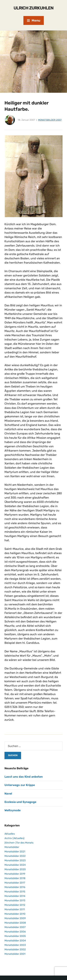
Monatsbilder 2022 (15, 856)
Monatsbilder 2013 (15, 901)
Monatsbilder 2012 (15, 905)
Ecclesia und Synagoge (20, 802)
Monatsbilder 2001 (15, 954)
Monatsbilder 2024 (15, 865)
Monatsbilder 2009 (15, 918)
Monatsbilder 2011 (15, 909)
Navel (8, 794)
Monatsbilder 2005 (15, 936)
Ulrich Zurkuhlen (33, 8)
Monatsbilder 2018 (15, 878)
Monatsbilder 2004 (15, 941)
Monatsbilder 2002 (15, 949)
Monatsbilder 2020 (15, 869)
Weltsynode (13, 810)
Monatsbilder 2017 (15, 883)
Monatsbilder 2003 (15, 945)
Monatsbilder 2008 (15, 923)
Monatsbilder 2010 (15, 914)
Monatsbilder (12, 847)
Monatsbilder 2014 (15, 896)
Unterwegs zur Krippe (20, 785)
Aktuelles (10, 834)
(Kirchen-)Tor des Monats (19, 843)
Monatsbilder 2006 (15, 932)
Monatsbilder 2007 (50, 120)
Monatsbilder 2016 (15, 887)
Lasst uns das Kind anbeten (24, 777)
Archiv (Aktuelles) (14, 838)
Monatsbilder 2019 (15, 874)
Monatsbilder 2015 (15, 892)
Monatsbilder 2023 (15, 860)
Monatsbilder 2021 (15, 852)
